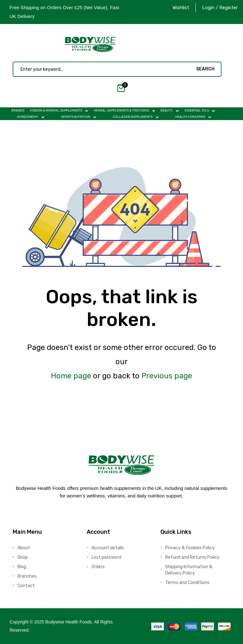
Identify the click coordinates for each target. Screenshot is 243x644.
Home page (71, 376)
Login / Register (220, 8)
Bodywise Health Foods (69, 622)
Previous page (167, 376)
